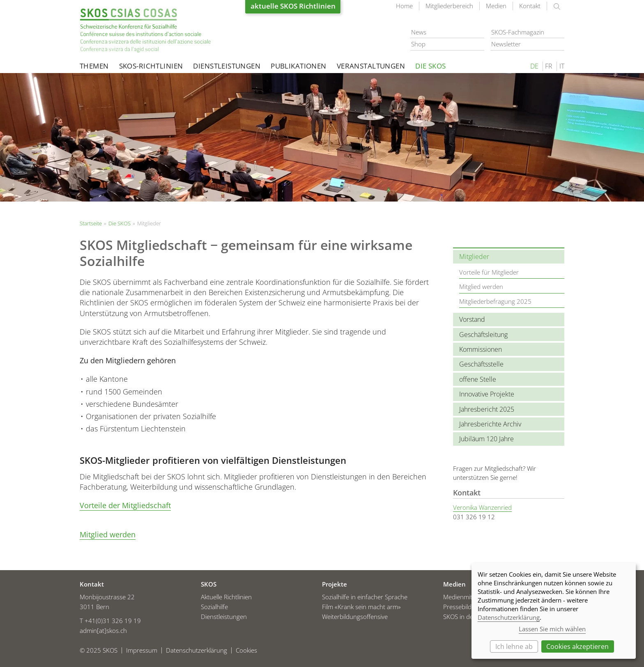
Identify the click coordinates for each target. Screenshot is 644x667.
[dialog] (554, 611)
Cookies (246, 650)
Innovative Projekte (487, 394)
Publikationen (299, 66)
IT (562, 66)
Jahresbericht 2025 (487, 409)
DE (534, 66)
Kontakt (530, 6)
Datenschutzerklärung (197, 650)
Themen (94, 66)
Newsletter (506, 44)
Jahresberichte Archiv (490, 424)
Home (404, 6)
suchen (557, 7)
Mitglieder (474, 257)
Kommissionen (481, 349)
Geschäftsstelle (481, 364)
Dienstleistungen (227, 66)
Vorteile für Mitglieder (489, 272)
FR (549, 66)
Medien (496, 6)
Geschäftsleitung (483, 335)
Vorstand (472, 319)
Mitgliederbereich (449, 6)
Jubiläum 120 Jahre (486, 439)
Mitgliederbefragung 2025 (495, 301)
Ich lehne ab (514, 646)
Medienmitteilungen (470, 597)
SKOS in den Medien (471, 617)
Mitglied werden (108, 534)
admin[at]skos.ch (103, 630)
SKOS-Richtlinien (151, 66)
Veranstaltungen (371, 66)
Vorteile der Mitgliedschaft (125, 505)
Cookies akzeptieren (577, 646)
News (419, 32)
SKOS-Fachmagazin (518, 32)
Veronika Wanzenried (482, 507)
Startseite (145, 31)
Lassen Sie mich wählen (552, 629)
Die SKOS (430, 66)
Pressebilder (460, 607)
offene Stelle (478, 379)
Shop (418, 44)
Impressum (142, 650)
